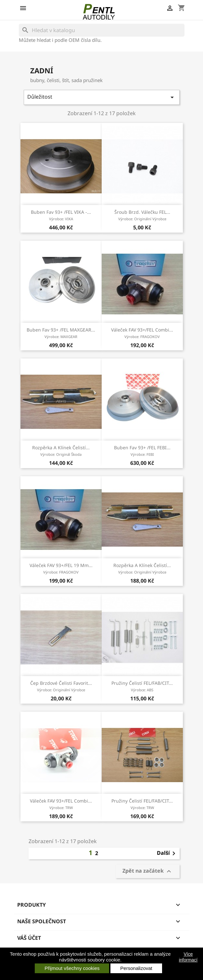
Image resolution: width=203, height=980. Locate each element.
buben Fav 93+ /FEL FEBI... (142, 451)
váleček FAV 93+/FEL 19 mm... (61, 568)
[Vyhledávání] (102, 30)
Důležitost (102, 97)
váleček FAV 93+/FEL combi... (142, 333)
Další (167, 853)
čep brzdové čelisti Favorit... (61, 686)
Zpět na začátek (148, 871)
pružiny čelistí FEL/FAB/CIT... (142, 686)
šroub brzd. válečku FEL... (142, 215)
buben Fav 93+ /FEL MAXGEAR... (61, 333)
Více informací (188, 957)
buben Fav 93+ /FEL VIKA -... (61, 215)
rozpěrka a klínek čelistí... (61, 451)
